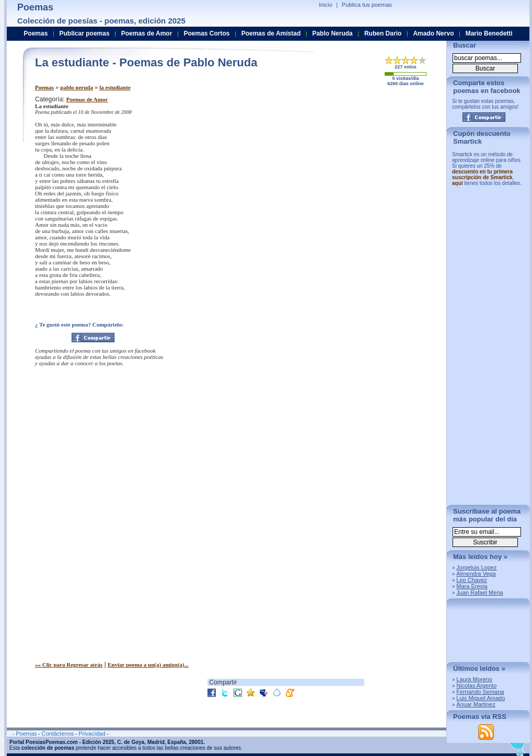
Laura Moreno (474, 679)
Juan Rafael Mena (479, 592)
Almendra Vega (476, 574)
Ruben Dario (383, 33)
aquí (458, 183)
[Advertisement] (351, 169)
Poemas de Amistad (271, 33)
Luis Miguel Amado (481, 698)
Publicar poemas (85, 33)
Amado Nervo (433, 33)
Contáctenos (57, 734)
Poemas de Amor (87, 99)
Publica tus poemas (367, 5)
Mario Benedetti (489, 33)
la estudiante (115, 87)
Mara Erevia (472, 586)
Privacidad (92, 734)
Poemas (44, 87)
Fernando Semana (480, 692)
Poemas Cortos (206, 33)
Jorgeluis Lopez (476, 567)
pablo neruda (77, 87)
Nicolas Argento (476, 685)
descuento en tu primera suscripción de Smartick (482, 175)
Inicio (326, 5)
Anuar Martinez (476, 704)
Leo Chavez (472, 580)
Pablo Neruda (332, 33)
